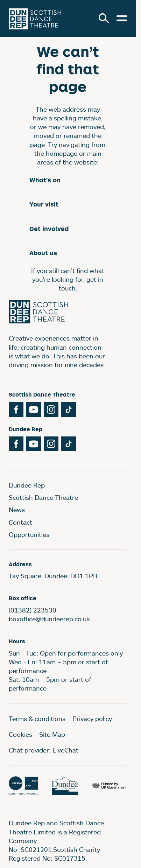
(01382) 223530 (33, 610)
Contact (20, 522)
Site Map (52, 734)
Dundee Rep (27, 485)
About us (43, 253)
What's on (45, 180)
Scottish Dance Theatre (43, 497)
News (17, 510)
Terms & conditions (37, 719)
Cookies (20, 734)
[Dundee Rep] (35, 18)
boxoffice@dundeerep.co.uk (49, 619)
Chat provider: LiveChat (44, 750)
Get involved (49, 229)
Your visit (44, 204)
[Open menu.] (122, 18)
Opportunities (29, 534)
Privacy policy (92, 719)
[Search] (104, 18)
